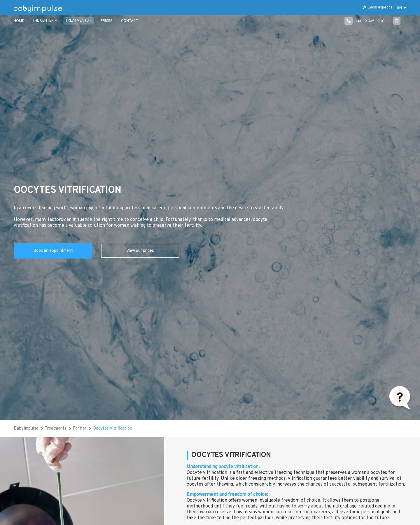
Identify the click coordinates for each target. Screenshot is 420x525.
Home (19, 21)
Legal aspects (377, 8)
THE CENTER (43, 21)
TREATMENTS (77, 21)
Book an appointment (53, 251)
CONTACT (129, 21)
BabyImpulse (26, 429)
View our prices (140, 251)
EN (400, 8)
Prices (107, 21)
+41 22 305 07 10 (364, 21)
